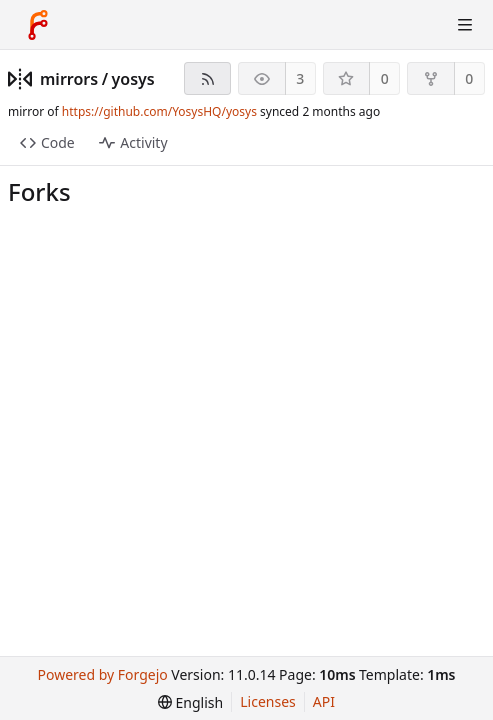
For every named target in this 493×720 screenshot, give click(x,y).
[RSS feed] (207, 78)
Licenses (268, 701)
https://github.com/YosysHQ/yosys (159, 111)
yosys (133, 79)
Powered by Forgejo (103, 674)
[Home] (38, 25)
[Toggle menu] (465, 25)
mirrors (69, 79)
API (324, 701)
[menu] (190, 702)
